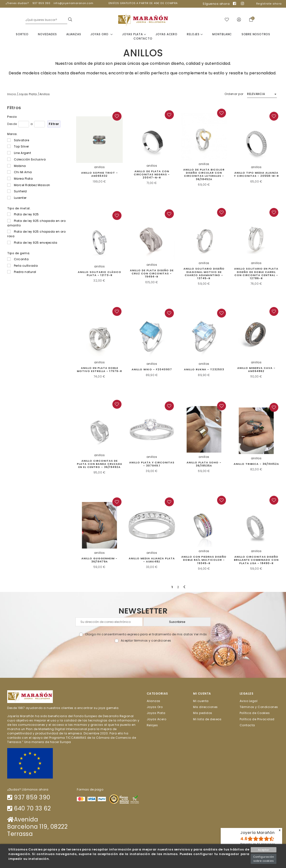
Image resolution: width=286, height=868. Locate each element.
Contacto (143, 39)
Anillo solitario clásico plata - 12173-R (100, 274)
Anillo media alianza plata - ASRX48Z (152, 560)
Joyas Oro (102, 34)
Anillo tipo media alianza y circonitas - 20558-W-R (256, 174)
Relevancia (256, 94)
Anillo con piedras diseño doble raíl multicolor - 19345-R (204, 560)
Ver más (200, 635)
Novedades (47, 34)
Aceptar (264, 850)
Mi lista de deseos (207, 719)
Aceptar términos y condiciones (146, 641)
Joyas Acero (167, 34)
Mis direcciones (205, 707)
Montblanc (222, 34)
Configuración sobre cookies (264, 859)
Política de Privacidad (257, 719)
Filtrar (54, 124)
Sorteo (22, 34)
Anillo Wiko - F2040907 (152, 370)
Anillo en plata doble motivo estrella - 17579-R (99, 370)
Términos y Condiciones (259, 707)
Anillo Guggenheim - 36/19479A (99, 560)
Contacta (247, 725)
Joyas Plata (134, 34)
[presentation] (143, 654)
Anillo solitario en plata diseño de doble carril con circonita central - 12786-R (256, 274)
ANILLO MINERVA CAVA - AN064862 (256, 370)
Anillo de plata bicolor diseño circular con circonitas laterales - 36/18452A (204, 175)
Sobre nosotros (256, 34)
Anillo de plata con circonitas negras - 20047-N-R (152, 175)
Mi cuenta (201, 701)
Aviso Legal (249, 701)
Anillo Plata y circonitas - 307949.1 (152, 464)
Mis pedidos (203, 713)
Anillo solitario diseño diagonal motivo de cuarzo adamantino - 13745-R (204, 274)
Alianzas (74, 34)
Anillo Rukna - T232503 (204, 370)
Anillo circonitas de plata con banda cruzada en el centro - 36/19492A (100, 464)
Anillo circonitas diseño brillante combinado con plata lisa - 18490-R (256, 560)
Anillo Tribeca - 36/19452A (256, 464)
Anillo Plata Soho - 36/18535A (204, 464)
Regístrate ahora (269, 4)
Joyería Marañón (258, 833)
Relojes (195, 34)
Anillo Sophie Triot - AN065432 (100, 174)
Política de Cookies (255, 713)
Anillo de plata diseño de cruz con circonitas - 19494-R (152, 274)
